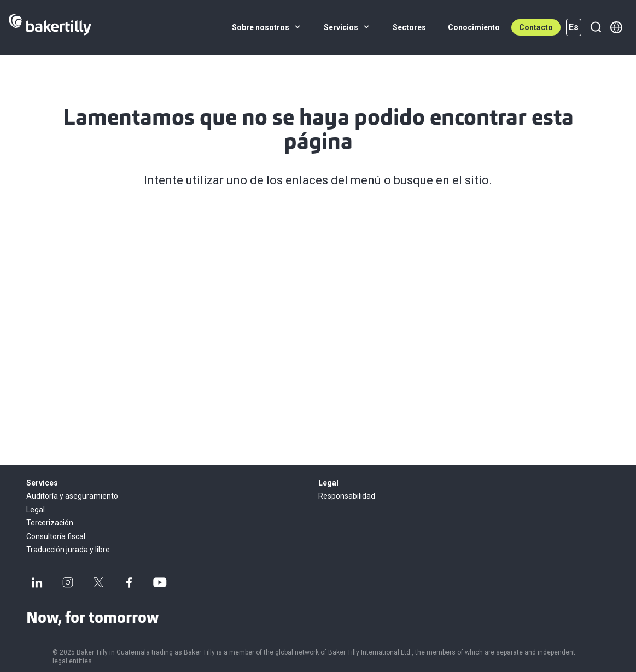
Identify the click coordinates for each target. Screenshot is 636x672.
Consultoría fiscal (56, 536)
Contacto (536, 27)
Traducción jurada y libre (68, 550)
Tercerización (50, 523)
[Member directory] (616, 27)
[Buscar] (596, 27)
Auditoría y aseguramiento (72, 496)
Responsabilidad (347, 496)
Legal (36, 510)
